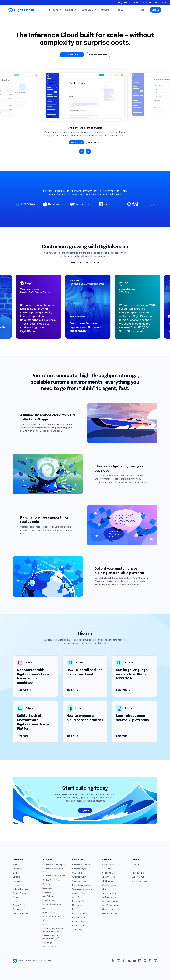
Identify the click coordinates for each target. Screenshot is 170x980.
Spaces (46, 908)
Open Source (78, 897)
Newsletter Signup (80, 901)
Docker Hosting (109, 893)
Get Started (72, 55)
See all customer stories (85, 262)
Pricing (75, 909)
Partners (16, 885)
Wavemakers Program (82, 889)
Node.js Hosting (109, 897)
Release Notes (79, 921)
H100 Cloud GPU (109, 869)
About (15, 865)
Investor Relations (21, 913)
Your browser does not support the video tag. (85, 95)
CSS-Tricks (77, 873)
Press (15, 897)
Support (135, 865)
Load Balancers (49, 900)
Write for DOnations (81, 877)
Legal (15, 901)
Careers (135, 2)
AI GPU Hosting (109, 865)
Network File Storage (52, 916)
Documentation (79, 917)
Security (16, 909)
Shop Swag (77, 929)
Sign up (156, 10)
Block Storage (49, 912)
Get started (76, 142)
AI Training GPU (109, 873)
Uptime (46, 924)
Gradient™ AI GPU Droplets (54, 865)
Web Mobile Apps (110, 901)
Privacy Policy (19, 905)
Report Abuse (138, 873)
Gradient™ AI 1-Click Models (55, 876)
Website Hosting (109, 885)
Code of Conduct (80, 925)
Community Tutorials (81, 865)
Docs (127, 2)
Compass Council (80, 893)
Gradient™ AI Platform (52, 880)
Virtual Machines (109, 909)
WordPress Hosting (110, 905)
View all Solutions (110, 913)
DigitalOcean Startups (82, 885)
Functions (47, 892)
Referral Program (20, 889)
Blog (120, 2)
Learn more (94, 142)
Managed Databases (52, 904)
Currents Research (80, 881)
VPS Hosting (107, 881)
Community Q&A (79, 869)
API (44, 920)
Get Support (146, 2)
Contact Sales (160, 2)
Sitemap (48, 961)
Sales (134, 869)
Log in (144, 10)
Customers (17, 881)
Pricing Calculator (80, 913)
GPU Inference (108, 877)
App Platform (48, 896)
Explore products (98, 55)
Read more (24, 690)
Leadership (18, 869)
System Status (138, 877)
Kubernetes (48, 888)
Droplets (46, 884)
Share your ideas (139, 881)
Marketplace (78, 905)
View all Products (50, 946)
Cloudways (47, 942)
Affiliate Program (20, 893)
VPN (104, 889)
